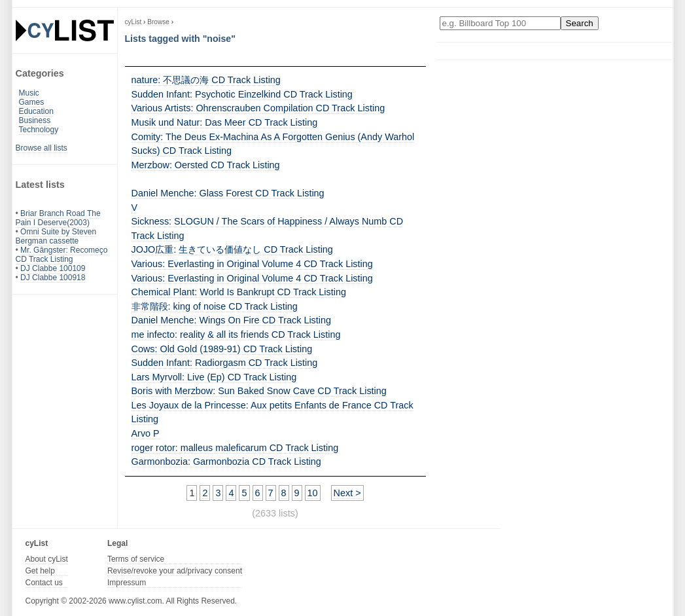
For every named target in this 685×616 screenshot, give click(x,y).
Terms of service (136, 559)
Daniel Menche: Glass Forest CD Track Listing (228, 193)
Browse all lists (42, 148)
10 (313, 493)
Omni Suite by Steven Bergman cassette (56, 236)
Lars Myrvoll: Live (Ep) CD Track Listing (214, 377)
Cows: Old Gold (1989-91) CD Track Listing (222, 349)
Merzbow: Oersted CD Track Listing (206, 165)
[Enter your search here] (500, 23)
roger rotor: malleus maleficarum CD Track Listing (235, 448)
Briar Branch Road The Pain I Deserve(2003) (58, 218)
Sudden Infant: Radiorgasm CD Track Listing (225, 363)
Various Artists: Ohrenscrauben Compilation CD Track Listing (258, 108)
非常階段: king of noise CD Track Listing (215, 306)
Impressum (127, 583)
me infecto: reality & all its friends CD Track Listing (236, 335)
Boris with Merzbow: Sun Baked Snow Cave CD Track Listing (259, 391)
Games (32, 102)
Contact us (44, 583)
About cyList (47, 559)
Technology (39, 130)
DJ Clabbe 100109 (53, 268)
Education (36, 111)
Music (29, 93)
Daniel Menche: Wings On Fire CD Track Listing (232, 320)
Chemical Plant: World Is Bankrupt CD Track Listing (239, 292)
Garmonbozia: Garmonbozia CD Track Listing (226, 462)
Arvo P (146, 433)
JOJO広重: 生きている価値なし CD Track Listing (232, 249)
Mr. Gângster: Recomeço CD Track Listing (62, 255)
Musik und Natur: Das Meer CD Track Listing (225, 122)
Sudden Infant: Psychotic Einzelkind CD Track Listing (242, 94)
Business (35, 120)
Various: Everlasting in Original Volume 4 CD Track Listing (252, 264)
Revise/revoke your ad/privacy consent (175, 571)
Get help (40, 571)
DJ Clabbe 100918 (53, 278)
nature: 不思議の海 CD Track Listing (206, 80)
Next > (347, 493)
